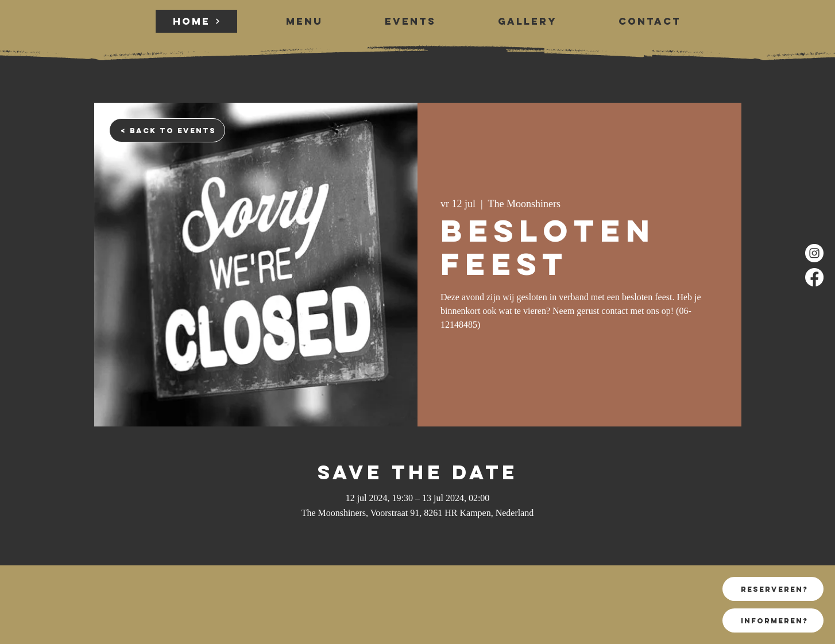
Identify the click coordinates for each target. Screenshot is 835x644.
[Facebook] (814, 277)
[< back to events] (167, 130)
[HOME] (196, 21)
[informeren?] (773, 620)
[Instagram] (814, 253)
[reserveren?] (773, 589)
